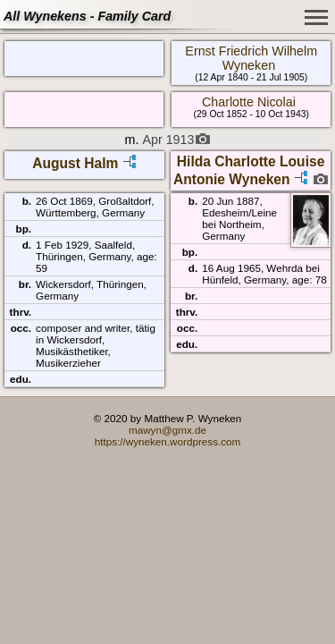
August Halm (75, 163)
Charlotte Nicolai (249, 102)
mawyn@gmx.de (167, 430)
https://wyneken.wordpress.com (168, 441)
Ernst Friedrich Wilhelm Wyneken (251, 58)
